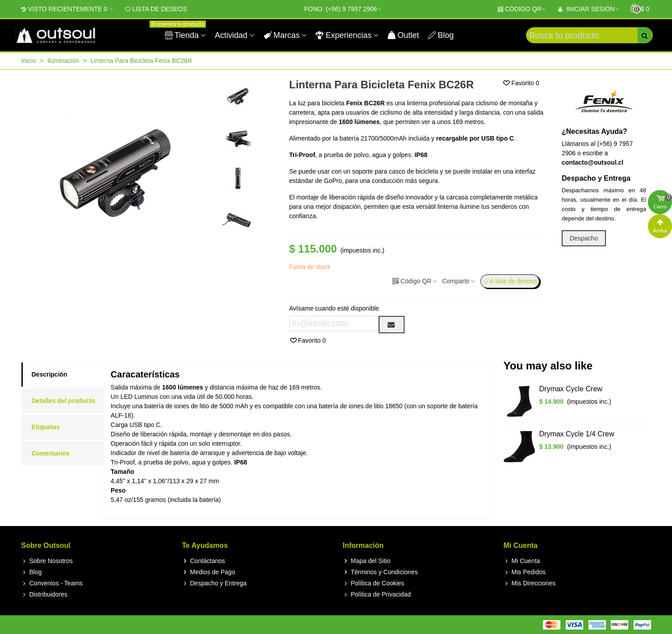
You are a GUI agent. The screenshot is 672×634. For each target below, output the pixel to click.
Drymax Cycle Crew (571, 389)
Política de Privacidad (377, 595)
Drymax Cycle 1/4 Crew (577, 434)
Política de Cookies (374, 583)
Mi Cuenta (522, 561)
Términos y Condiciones (380, 572)
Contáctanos (204, 561)
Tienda (183, 31)
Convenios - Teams (52, 583)
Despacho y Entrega (215, 583)
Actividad (231, 35)
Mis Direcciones (530, 583)
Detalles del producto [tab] (63, 401)
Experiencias (344, 35)
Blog (441, 35)
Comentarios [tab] (51, 453)
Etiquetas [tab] (46, 427)
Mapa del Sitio (367, 561)
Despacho (584, 238)
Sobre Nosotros (47, 561)
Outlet (403, 35)
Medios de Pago (209, 572)
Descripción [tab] (50, 374)
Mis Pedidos (525, 572)
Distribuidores (45, 595)
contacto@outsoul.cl (593, 162)
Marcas (282, 35)
